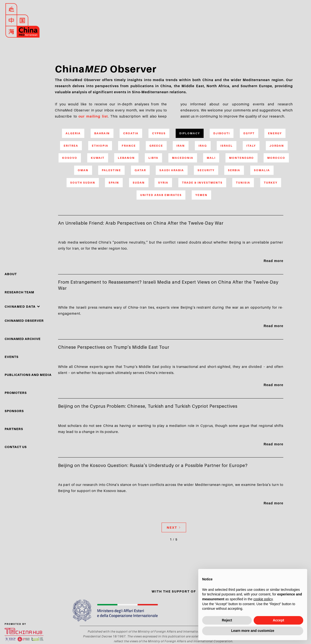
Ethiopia (100, 146)
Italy (251, 146)
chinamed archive (23, 339)
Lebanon (126, 158)
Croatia (131, 133)
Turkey (271, 183)
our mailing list (93, 116)
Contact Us (16, 447)
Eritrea (71, 146)
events (12, 357)
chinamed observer (24, 321)
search (289, 22)
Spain (114, 183)
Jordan (277, 146)
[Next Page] (174, 527)
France (129, 146)
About (11, 274)
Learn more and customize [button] (253, 631)
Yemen (201, 195)
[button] (22, 307)
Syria (163, 183)
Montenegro (242, 158)
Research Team (19, 292)
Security (206, 170)
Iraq (203, 146)
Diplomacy (190, 133)
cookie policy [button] (263, 599)
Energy (275, 133)
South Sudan (83, 183)
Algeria (73, 133)
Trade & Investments (202, 183)
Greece (156, 146)
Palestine (111, 170)
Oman (83, 170)
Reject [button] (227, 620)
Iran (181, 146)
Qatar (140, 170)
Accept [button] (279, 620)
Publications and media (28, 375)
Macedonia (183, 158)
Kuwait (98, 158)
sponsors (14, 411)
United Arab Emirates (161, 195)
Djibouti (222, 133)
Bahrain (102, 133)
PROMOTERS (16, 393)
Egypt (249, 133)
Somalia (262, 170)
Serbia (234, 170)
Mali (211, 158)
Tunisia (243, 183)
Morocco (276, 158)
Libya (153, 158)
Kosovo (70, 158)
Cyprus (159, 133)
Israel (227, 146)
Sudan (139, 183)
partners (14, 429)
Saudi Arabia (172, 170)
